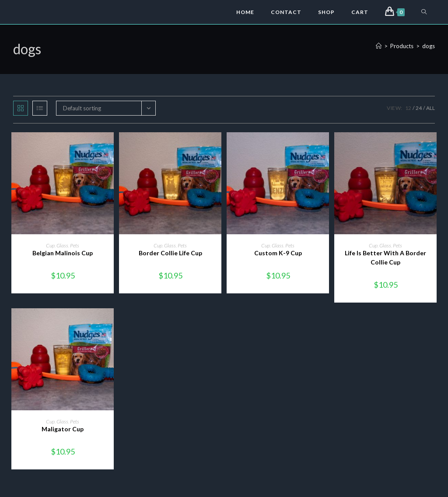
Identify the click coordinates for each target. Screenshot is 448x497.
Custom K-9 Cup (278, 253)
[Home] (379, 46)
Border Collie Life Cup (170, 253)
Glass (62, 245)
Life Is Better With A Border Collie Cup (385, 257)
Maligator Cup (63, 429)
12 (408, 108)
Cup (50, 245)
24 (419, 108)
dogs (429, 46)
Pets (75, 245)
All (430, 108)
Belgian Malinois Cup (63, 253)
